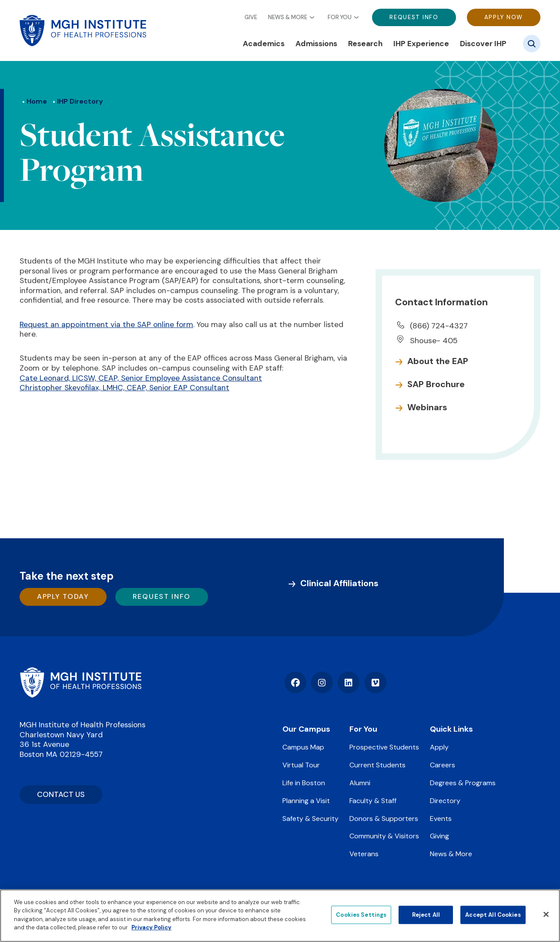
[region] (280, 916)
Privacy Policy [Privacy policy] (151, 927)
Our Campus (306, 729)
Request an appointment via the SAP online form (106, 324)
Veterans (364, 854)
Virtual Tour (301, 765)
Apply (439, 747)
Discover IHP (483, 44)
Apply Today (63, 596)
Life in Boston (304, 783)
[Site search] (532, 44)
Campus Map (303, 747)
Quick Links (451, 729)
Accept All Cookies (493, 915)
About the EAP (438, 361)
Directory (445, 801)
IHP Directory (80, 101)
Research (365, 44)
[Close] (546, 915)
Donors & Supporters (384, 819)
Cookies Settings (361, 915)
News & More (288, 17)
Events (441, 819)
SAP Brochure (436, 384)
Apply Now (504, 17)
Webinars (427, 407)
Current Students (377, 765)
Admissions (316, 44)
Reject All (426, 915)
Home (37, 101)
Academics (264, 44)
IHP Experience (421, 44)
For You (340, 17)
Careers (443, 765)
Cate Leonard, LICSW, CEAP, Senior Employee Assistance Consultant (141, 378)
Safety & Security (310, 819)
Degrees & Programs (463, 783)
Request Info (414, 17)
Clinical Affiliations (339, 583)
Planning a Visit (306, 801)
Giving (439, 836)
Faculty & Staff (373, 801)
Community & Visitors (384, 836)
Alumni (360, 783)
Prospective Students (384, 747)
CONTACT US (61, 794)
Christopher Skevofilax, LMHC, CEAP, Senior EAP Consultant (124, 388)
